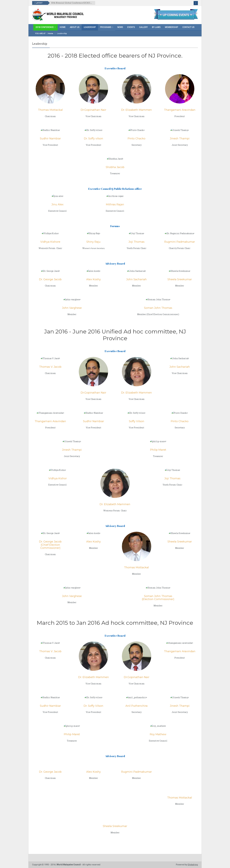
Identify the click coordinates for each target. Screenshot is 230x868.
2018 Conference (45, 27)
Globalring (193, 865)
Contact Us (188, 27)
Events (131, 27)
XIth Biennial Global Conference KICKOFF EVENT (72, 3)
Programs (106, 27)
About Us (75, 27)
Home (63, 27)
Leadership (90, 27)
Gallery (143, 27)
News (120, 27)
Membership (171, 27)
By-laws (156, 27)
